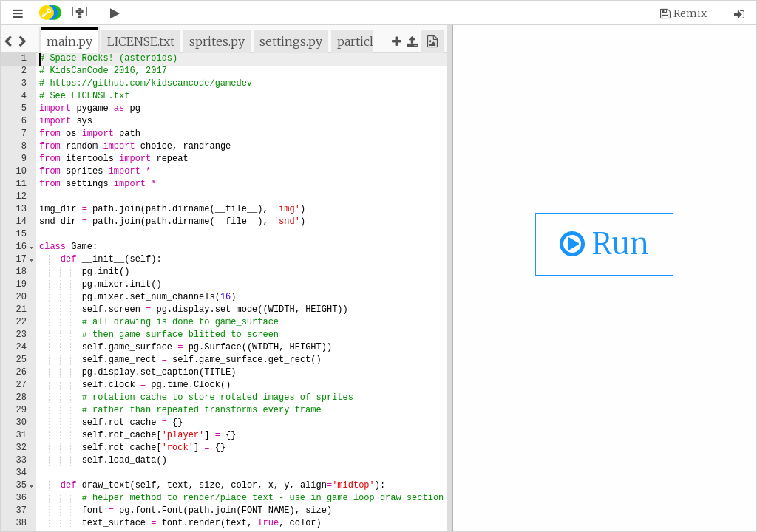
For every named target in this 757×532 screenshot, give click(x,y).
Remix (690, 13)
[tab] (69, 41)
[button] (18, 14)
